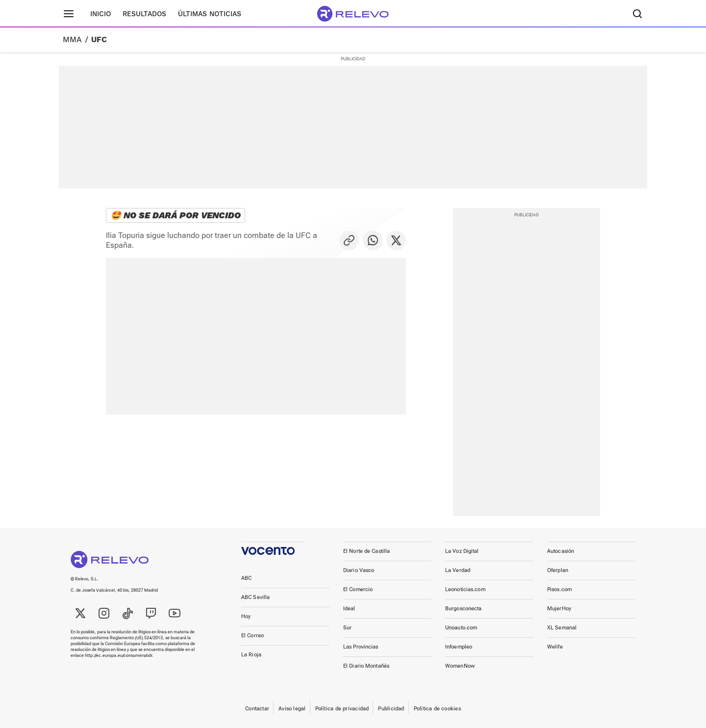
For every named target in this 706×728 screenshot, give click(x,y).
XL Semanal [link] (562, 628)
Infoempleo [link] (459, 647)
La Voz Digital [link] (462, 551)
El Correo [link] (252, 636)
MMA (72, 40)
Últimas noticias (210, 14)
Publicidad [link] (391, 709)
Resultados (144, 14)
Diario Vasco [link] (359, 570)
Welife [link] (555, 647)
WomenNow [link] (460, 666)
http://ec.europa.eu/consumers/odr (118, 655)
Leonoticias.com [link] (465, 589)
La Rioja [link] (251, 655)
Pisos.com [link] (559, 589)
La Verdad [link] (458, 570)
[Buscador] (637, 14)
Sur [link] (347, 628)
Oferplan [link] (558, 570)
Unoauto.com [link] (461, 628)
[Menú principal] (69, 14)
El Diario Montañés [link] (366, 666)
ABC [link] (246, 578)
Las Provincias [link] (361, 647)
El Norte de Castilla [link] (366, 551)
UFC (99, 40)
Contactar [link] (257, 709)
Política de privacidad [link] (342, 709)
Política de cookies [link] (437, 709)
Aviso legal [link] (292, 709)
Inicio (101, 14)
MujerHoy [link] (559, 609)
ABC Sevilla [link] (255, 597)
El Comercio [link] (358, 589)
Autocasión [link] (561, 551)
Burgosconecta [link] (463, 609)
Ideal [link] (349, 609)
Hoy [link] (246, 616)
